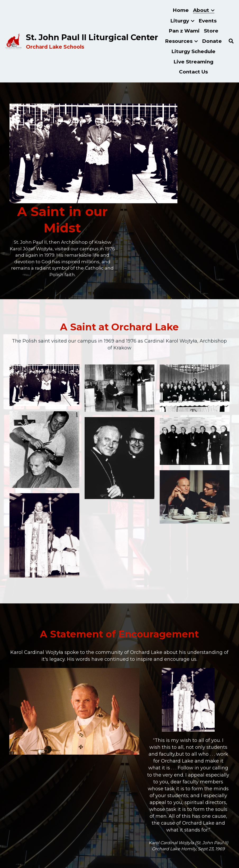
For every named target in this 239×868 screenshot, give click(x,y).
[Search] (231, 41)
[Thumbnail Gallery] (44, 305)
